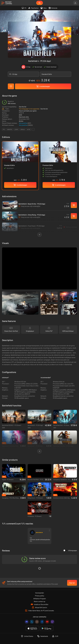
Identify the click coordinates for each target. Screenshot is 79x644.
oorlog (23, 130)
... (33, 130)
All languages (70, 551)
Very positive (23, 124)
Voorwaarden (40, 594)
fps (4, 130)
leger (16, 130)
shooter (10, 130)
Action (21, 121)
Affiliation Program (40, 600)
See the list (23, 107)
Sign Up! (72, 584)
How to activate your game (28, 111)
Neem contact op (39, 602)
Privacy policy (40, 597)
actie (29, 130)
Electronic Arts (24, 117)
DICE (21, 115)
